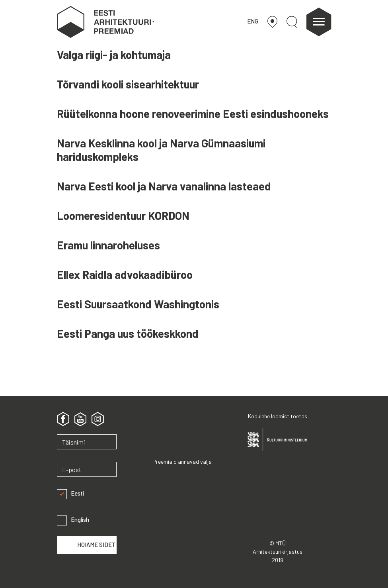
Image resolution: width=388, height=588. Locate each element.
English (73, 520)
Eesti (70, 493)
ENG (253, 21)
